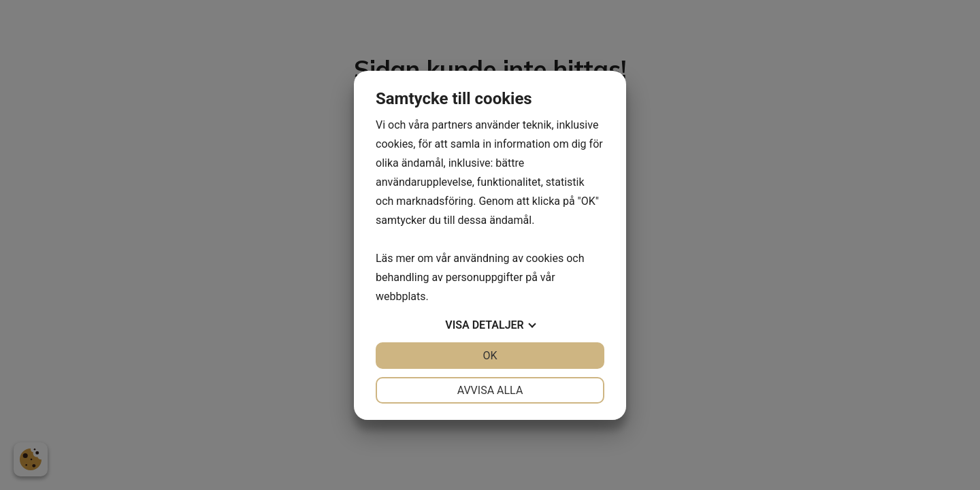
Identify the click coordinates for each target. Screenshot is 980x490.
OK (490, 356)
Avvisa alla (490, 390)
